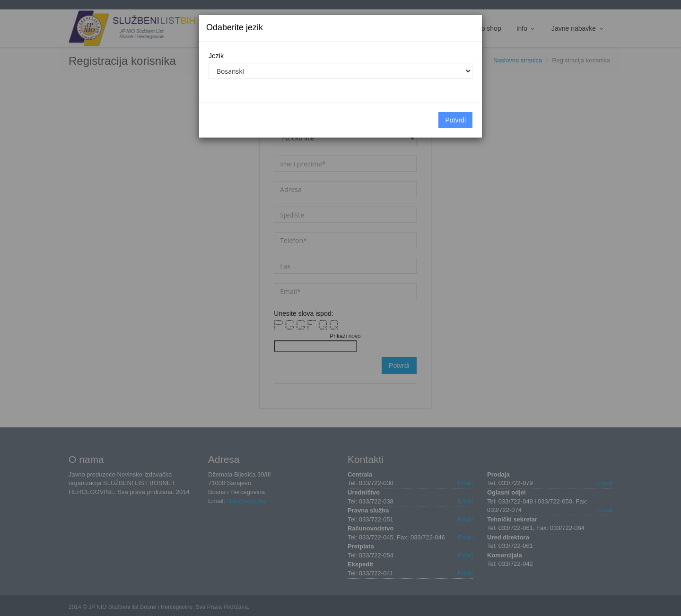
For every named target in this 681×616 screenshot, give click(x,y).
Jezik (216, 56)
